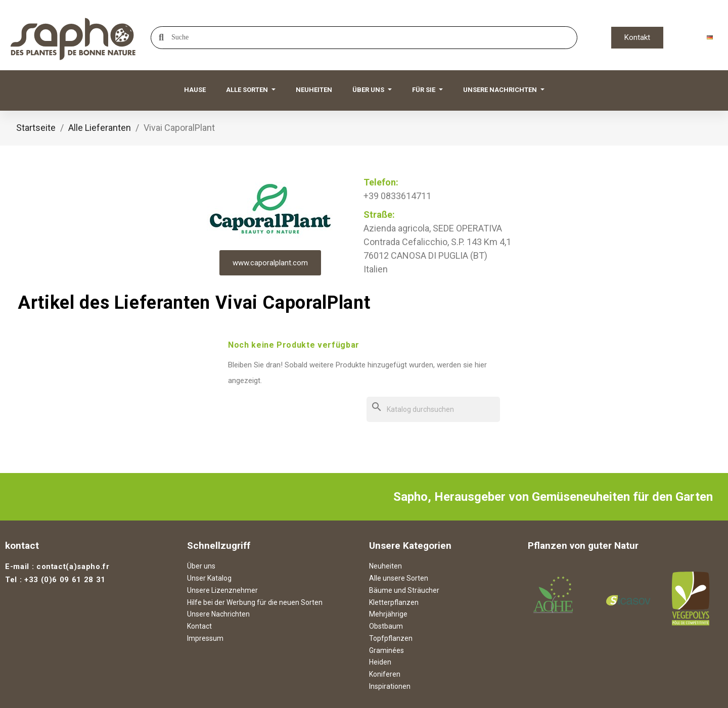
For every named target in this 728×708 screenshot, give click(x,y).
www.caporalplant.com (270, 263)
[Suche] (433, 410)
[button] (637, 38)
